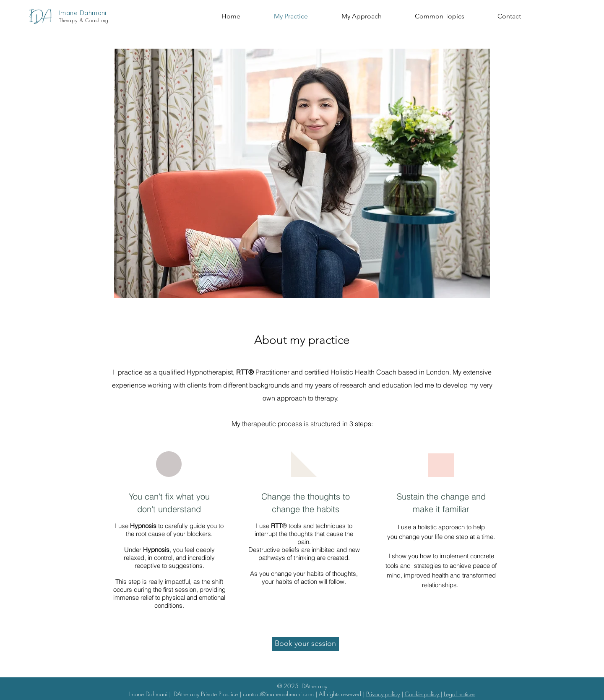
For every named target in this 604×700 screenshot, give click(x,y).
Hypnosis (143, 526)
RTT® (245, 372)
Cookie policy (423, 694)
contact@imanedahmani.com (278, 694)
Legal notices (460, 694)
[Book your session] (305, 644)
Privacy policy (383, 694)
